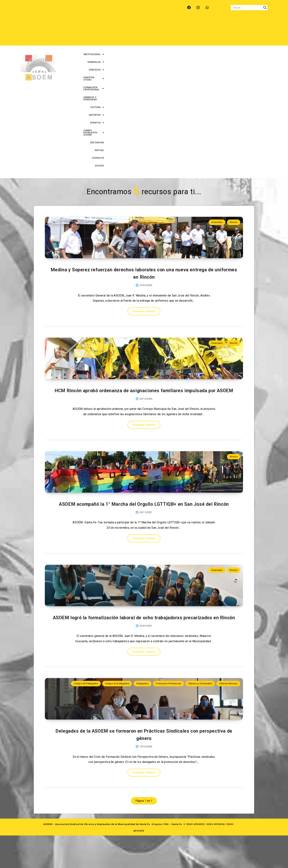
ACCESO (274, 31)
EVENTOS (163, 31)
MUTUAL (241, 31)
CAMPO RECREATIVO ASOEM (193, 31)
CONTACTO (257, 31)
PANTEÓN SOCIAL (175, 24)
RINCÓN (94, 8)
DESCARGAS (224, 31)
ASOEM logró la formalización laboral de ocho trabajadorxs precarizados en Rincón (144, 617)
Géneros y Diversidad (200, 688)
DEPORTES (143, 31)
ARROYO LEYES (36, 8)
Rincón (234, 92)
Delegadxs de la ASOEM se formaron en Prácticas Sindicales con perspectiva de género (144, 766)
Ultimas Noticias (228, 688)
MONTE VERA (60, 8)
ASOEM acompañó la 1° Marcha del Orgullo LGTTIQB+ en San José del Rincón (144, 468)
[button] (105, 24)
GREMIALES (129, 24)
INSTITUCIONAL (105, 24)
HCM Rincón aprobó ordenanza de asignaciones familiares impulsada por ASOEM (144, 319)
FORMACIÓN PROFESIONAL (210, 24)
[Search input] (247, 8)
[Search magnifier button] (265, 8)
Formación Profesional (168, 688)
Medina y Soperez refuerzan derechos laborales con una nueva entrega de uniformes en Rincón (144, 170)
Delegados (142, 688)
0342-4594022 (196, 857)
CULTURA (271, 24)
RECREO (79, 8)
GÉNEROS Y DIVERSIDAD (246, 24)
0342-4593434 (216, 857)
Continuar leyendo (144, 209)
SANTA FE (111, 8)
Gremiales (217, 92)
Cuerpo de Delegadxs (86, 688)
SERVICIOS (150, 24)
